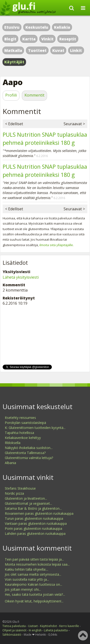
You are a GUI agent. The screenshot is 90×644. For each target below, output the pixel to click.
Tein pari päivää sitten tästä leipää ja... (34, 559)
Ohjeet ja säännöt (14, 630)
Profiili (11, 95)
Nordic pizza (14, 493)
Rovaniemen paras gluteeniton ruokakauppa (39, 513)
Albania (10, 463)
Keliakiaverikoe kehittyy (23, 438)
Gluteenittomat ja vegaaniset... (28, 503)
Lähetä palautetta (56, 630)
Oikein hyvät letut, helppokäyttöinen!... (34, 601)
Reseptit (68, 39)
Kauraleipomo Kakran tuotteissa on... (33, 584)
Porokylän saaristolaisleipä (25, 423)
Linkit (76, 50)
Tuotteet (37, 50)
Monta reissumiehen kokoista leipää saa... (37, 564)
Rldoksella (13, 443)
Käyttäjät (14, 62)
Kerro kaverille (69, 626)
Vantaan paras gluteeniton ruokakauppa (36, 523)
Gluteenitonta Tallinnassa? (25, 453)
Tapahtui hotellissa (19, 433)
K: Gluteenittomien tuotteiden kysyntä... (35, 428)
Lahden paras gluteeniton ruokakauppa (35, 533)
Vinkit (47, 39)
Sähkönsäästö (12, 635)
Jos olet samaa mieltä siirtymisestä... (33, 574)
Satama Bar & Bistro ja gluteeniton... (33, 508)
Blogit (10, 39)
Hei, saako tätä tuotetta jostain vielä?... (35, 594)
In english (35, 630)
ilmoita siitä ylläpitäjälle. (57, 245)
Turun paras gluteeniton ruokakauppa (34, 518)
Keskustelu (37, 27)
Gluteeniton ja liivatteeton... (26, 498)
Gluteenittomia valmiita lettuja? (29, 458)
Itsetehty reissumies (20, 418)
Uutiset (33, 626)
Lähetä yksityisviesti (21, 277)
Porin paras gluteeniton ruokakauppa (33, 528)
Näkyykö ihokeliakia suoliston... (29, 448)
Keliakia (62, 27)
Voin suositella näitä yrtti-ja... (27, 579)
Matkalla (13, 50)
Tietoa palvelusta (14, 626)
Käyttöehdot (48, 626)
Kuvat (58, 50)
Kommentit (34, 95)
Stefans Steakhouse (20, 488)
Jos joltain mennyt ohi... (23, 589)
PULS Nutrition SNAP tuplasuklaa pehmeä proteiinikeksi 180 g (45, 139)
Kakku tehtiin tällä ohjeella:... (27, 569)
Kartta (29, 39)
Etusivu (12, 27)
